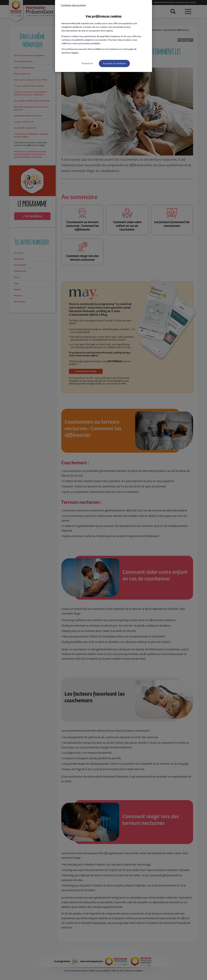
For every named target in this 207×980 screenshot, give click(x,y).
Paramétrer (87, 63)
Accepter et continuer (114, 63)
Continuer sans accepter (73, 5)
